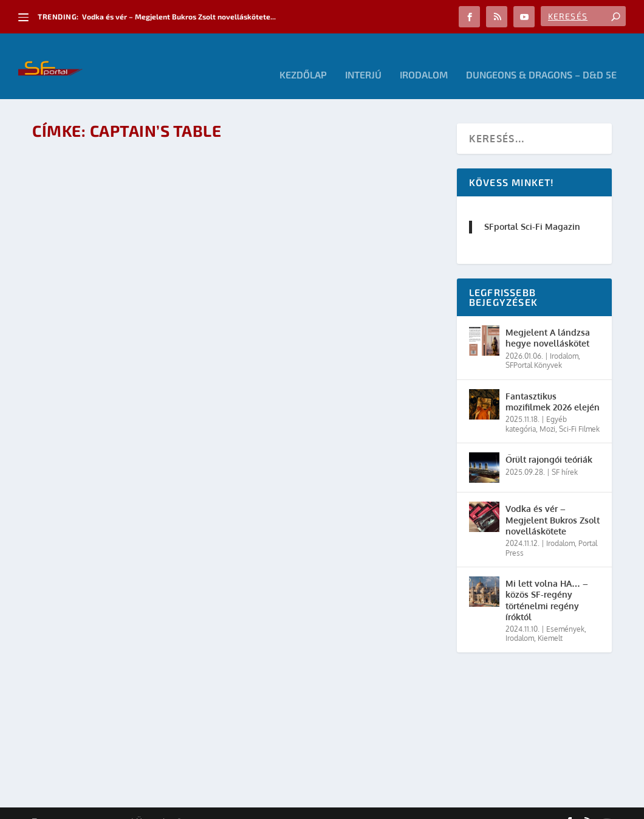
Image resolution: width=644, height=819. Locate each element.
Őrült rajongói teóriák (549, 442)
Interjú (363, 58)
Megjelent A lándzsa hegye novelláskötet (548, 321)
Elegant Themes (99, 805)
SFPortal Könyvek (534, 348)
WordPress (205, 805)
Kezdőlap (303, 58)
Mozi (547, 411)
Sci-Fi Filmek (579, 411)
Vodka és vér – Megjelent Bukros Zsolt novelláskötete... (179, 16)
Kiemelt (550, 621)
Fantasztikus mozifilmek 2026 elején (553, 384)
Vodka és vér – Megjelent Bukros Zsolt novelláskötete (553, 503)
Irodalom (424, 58)
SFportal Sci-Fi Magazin (532, 209)
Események (565, 611)
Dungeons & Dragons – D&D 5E (541, 58)
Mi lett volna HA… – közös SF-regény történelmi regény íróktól (547, 583)
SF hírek (565, 454)
